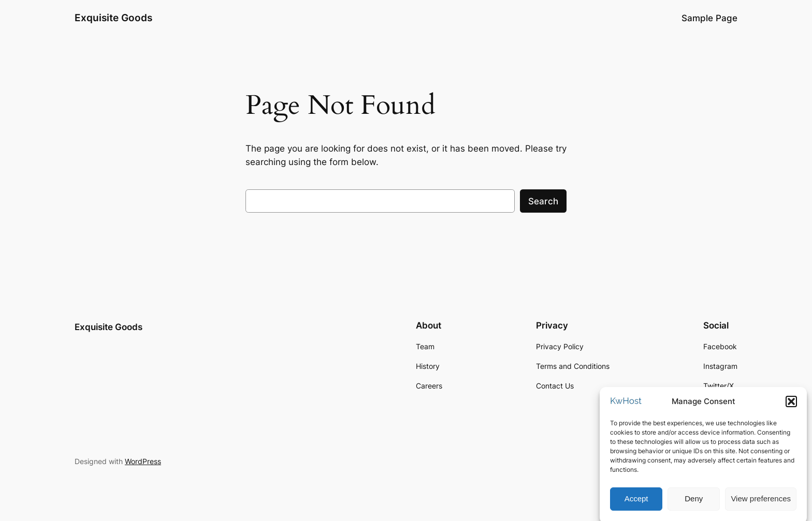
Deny (694, 503)
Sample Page (709, 18)
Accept (636, 503)
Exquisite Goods (113, 18)
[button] (791, 405)
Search (543, 201)
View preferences (761, 503)
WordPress (143, 461)
